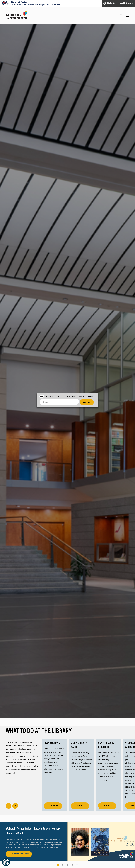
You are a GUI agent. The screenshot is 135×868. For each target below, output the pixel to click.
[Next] (15, 806)
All (42, 396)
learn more (53, 806)
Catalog (50, 396)
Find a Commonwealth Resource (118, 3)
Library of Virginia (19, 2)
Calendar (72, 396)
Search (87, 402)
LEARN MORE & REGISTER (19, 854)
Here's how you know (53, 5)
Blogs (91, 396)
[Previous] (9, 806)
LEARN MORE (80, 806)
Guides (82, 396)
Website (61, 396)
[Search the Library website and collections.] (122, 15)
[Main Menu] (128, 16)
